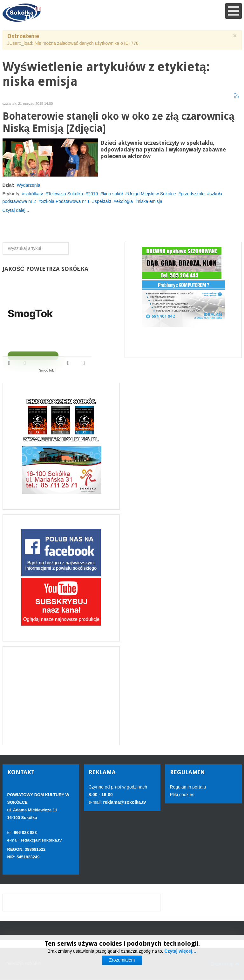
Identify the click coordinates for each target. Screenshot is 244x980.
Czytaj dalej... (16, 210)
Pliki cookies (182, 795)
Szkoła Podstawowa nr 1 (65, 201)
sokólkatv (34, 194)
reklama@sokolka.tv (124, 802)
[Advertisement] (61, 696)
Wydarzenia (29, 185)
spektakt (103, 201)
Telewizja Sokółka (66, 194)
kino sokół (113, 194)
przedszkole (193, 194)
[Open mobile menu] (234, 11)
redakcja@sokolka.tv (41, 840)
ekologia (125, 201)
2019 (93, 194)
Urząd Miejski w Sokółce (152, 194)
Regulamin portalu (188, 787)
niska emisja (150, 201)
